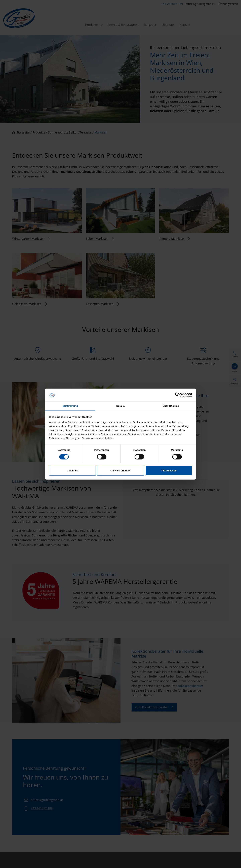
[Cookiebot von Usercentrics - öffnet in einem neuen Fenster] (177, 395)
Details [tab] (120, 406)
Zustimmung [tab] (70, 406)
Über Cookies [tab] (171, 406)
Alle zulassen (169, 471)
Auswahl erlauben (120, 471)
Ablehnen (72, 471)
